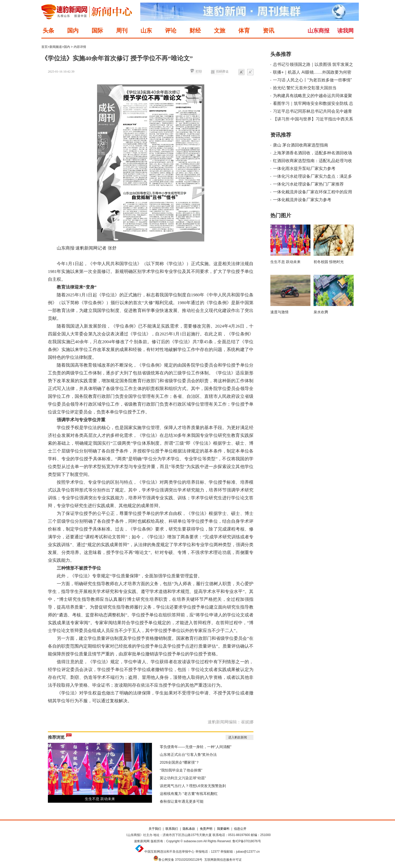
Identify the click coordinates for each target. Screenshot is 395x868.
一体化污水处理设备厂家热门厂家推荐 (308, 184)
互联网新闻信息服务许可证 (223, 860)
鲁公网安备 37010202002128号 (180, 860)
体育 (244, 31)
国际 (97, 31)
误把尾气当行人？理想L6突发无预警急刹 (193, 786)
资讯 (269, 31)
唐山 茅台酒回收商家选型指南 (301, 145)
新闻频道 (56, 47)
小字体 (241, 72)
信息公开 (240, 829)
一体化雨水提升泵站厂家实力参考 (304, 168)
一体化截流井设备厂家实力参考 (302, 200)
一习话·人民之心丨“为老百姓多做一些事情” (312, 80)
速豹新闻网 (142, 841)
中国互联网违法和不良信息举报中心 (169, 852)
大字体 (250, 72)
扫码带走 (222, 72)
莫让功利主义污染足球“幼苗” (183, 778)
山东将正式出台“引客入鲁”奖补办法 (188, 755)
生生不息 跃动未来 (100, 799)
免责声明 (206, 829)
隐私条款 (189, 829)
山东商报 (318, 31)
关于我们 (155, 829)
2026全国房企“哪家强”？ (180, 762)
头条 (48, 31)
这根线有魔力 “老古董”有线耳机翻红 (189, 794)
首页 (44, 47)
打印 (199, 72)
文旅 (220, 31)
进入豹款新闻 (238, 737)
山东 (146, 31)
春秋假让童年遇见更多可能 (182, 801)
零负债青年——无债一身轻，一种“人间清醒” (196, 747)
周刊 (122, 31)
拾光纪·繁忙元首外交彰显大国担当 (305, 88)
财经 (195, 31)
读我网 (345, 31)
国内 (73, 31)
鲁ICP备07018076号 (247, 841)
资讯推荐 (281, 135)
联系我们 (172, 829)
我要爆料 (223, 829)
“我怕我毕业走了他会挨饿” (181, 770)
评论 (171, 31)
